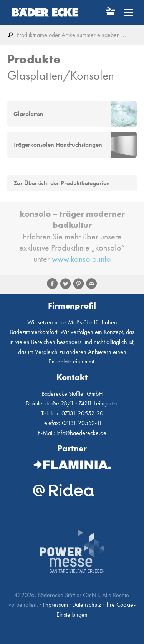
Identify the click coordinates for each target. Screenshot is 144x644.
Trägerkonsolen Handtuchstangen (58, 145)
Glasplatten (28, 114)
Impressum (55, 605)
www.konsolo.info (81, 259)
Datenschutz (87, 605)
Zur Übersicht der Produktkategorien (62, 183)
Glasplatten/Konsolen (61, 76)
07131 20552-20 (82, 413)
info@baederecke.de (81, 433)
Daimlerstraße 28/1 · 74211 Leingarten (72, 403)
